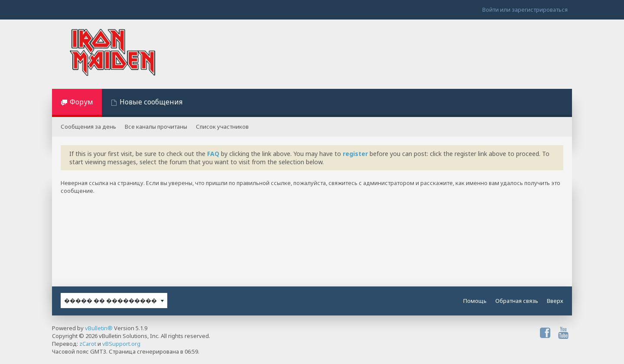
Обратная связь (517, 301)
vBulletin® (99, 328)
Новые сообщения (151, 102)
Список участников (222, 127)
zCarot (88, 344)
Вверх (555, 301)
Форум (81, 102)
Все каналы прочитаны (156, 127)
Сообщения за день (88, 127)
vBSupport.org (121, 344)
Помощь (475, 301)
